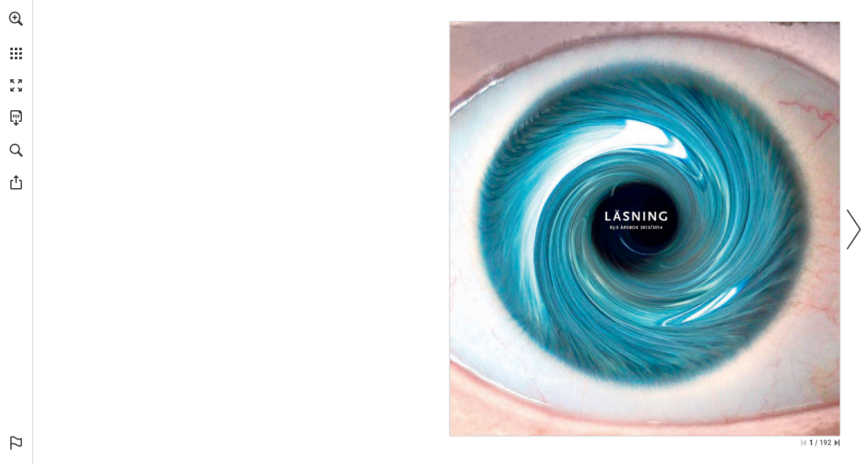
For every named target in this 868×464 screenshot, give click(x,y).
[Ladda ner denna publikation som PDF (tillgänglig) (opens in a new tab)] (16, 118)
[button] (16, 19)
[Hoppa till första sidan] (804, 443)
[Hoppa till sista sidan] (837, 443)
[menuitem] (16, 35)
